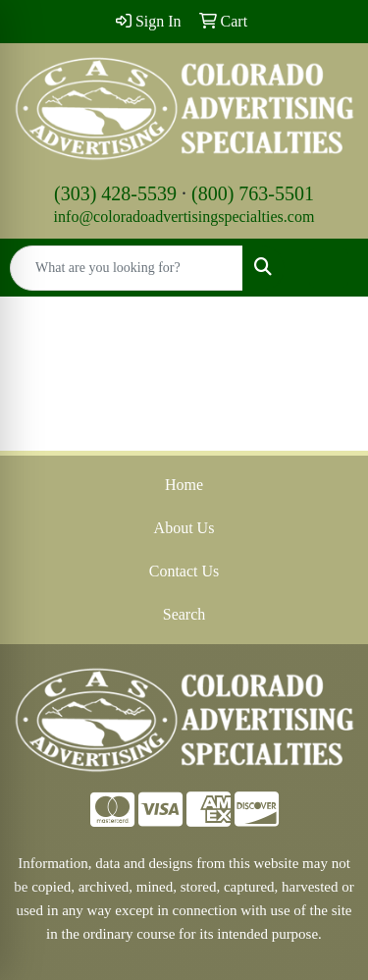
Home (184, 485)
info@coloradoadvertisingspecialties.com (184, 217)
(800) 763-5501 (253, 193)
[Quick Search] (127, 268)
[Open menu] (329, 268)
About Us (184, 528)
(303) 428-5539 (115, 193)
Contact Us (184, 571)
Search (184, 614)
